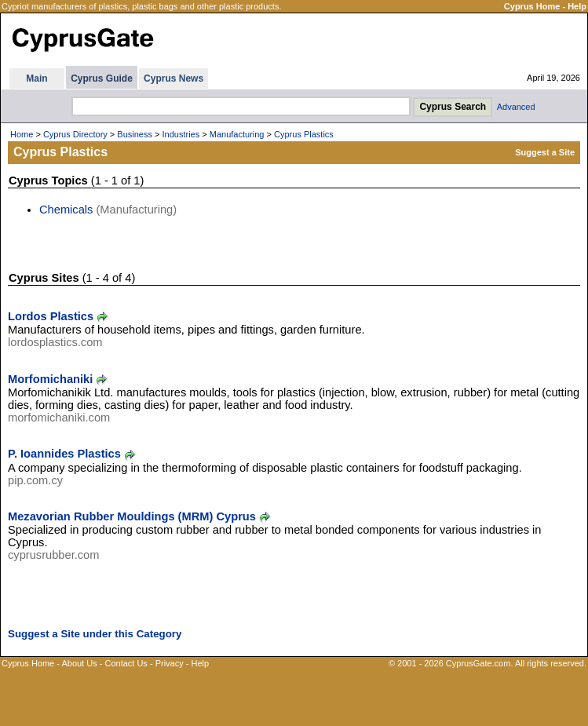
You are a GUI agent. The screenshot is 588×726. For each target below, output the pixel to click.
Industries (181, 134)
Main (37, 78)
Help (577, 6)
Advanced (516, 107)
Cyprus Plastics (304, 134)
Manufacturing (237, 134)
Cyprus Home (532, 6)
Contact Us (126, 663)
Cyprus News (173, 78)
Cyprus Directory (75, 134)
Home (22, 134)
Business (135, 134)
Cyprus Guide (102, 78)
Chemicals (66, 210)
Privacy (170, 663)
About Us (79, 663)
